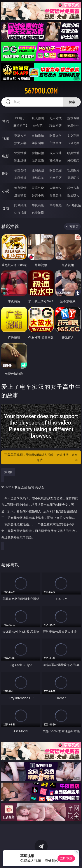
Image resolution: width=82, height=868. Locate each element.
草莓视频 (56, 205)
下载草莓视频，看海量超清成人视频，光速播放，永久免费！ (42, 458)
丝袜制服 (38, 143)
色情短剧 (38, 213)
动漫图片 (73, 170)
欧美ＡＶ (56, 135)
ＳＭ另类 (73, 143)
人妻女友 (56, 188)
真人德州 (38, 118)
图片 (6, 173)
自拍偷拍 (38, 135)
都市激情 (20, 188)
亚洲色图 (38, 170)
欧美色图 (56, 170)
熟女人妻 (20, 143)
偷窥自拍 (20, 170)
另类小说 (38, 195)
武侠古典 (73, 188)
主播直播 (56, 143)
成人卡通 (56, 153)
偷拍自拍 (38, 153)
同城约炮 (20, 205)
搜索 (72, 102)
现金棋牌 (56, 125)
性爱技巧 (73, 195)
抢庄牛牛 (73, 125)
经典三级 (38, 160)
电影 (6, 156)
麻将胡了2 (20, 125)
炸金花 (38, 125)
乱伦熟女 (56, 160)
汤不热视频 (73, 205)
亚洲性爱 (20, 153)
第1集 (8, 472)
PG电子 (20, 118)
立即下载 (66, 858)
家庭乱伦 (38, 188)
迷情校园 (20, 195)
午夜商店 (38, 205)
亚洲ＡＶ (20, 135)
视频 (6, 139)
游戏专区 (73, 118)
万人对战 (56, 118)
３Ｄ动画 (73, 135)
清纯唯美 (38, 178)
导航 (6, 208)
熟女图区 (56, 178)
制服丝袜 (20, 160)
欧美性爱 (73, 153)
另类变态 (73, 160)
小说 (6, 191)
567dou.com (41, 91)
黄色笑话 (56, 195)
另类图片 (73, 178)
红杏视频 (20, 213)
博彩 (6, 121)
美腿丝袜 (20, 178)
